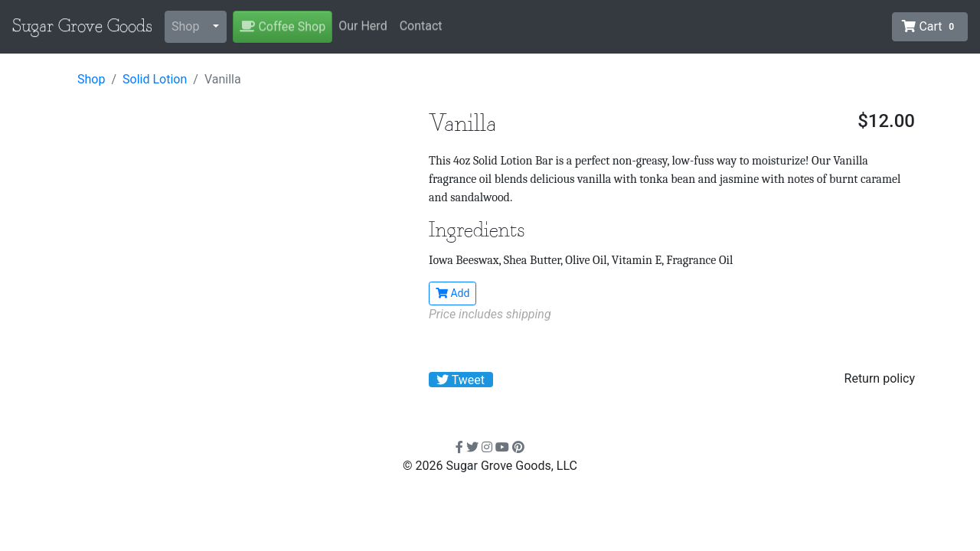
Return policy (880, 378)
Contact (421, 26)
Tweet (461, 380)
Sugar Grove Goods (82, 27)
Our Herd (363, 26)
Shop (185, 26)
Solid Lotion (155, 79)
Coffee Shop (283, 26)
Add (452, 293)
